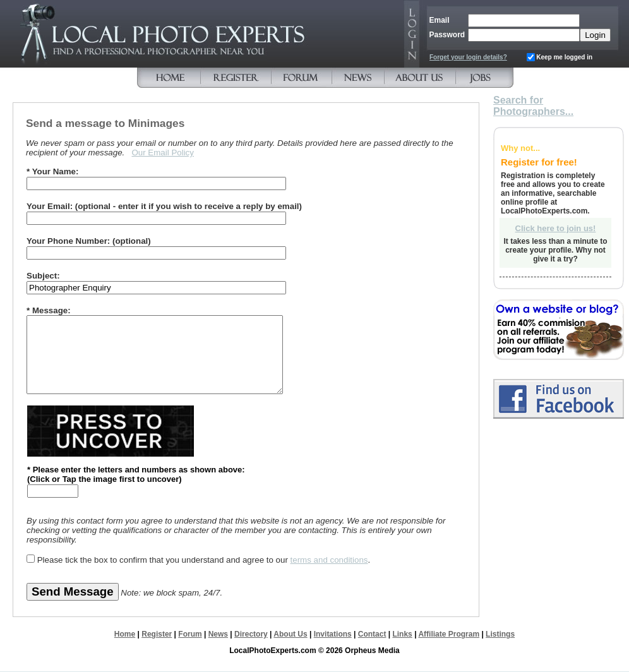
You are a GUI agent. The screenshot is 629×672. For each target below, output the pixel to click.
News (218, 634)
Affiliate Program (449, 634)
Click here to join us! (556, 228)
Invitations (333, 634)
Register (157, 634)
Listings (500, 634)
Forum (190, 634)
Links (402, 634)
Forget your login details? (468, 57)
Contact (372, 634)
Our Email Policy (163, 153)
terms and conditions (329, 560)
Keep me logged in (564, 57)
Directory (251, 634)
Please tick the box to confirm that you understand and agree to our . (204, 560)
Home (125, 634)
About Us (290, 634)
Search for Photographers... (533, 106)
